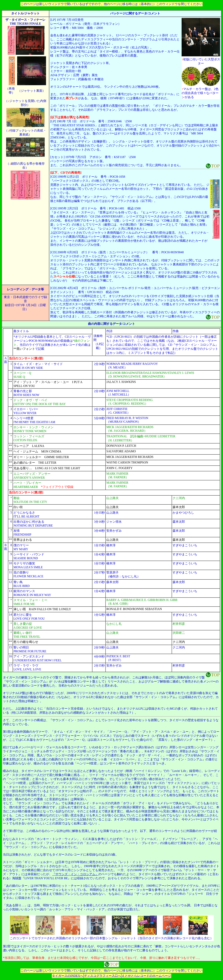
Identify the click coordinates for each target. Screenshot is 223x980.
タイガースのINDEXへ (68, 976)
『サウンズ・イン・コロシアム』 (75, 874)
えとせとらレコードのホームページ (146, 976)
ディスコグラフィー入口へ (102, 976)
